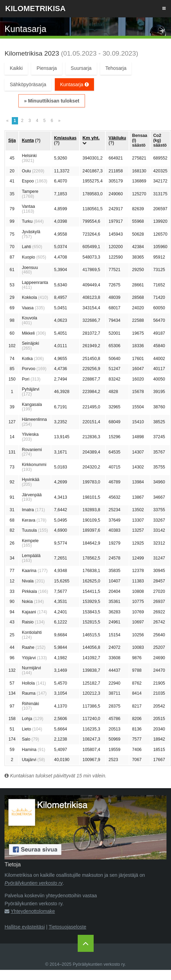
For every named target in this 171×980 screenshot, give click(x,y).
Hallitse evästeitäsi (25, 927)
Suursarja (81, 68)
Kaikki (16, 68)
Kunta (28, 140)
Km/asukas (65, 138)
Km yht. (91, 138)
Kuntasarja (74, 84)
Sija (12, 140)
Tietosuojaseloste (67, 927)
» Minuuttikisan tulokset (52, 101)
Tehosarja (116, 68)
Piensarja (46, 68)
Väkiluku (117, 138)
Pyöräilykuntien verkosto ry (33, 883)
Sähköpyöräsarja (28, 84)
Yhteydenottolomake (33, 911)
